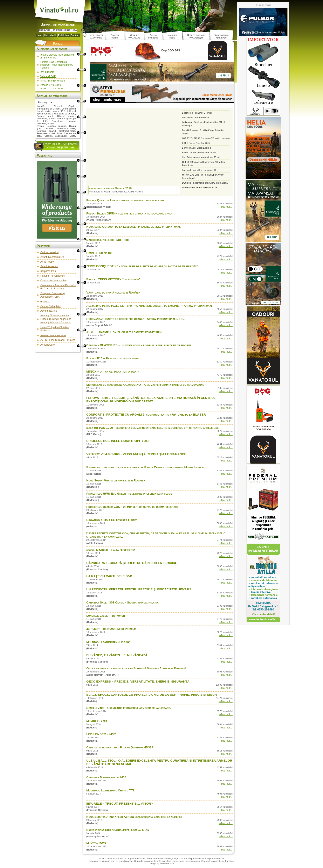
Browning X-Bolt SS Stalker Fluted (112, 520)
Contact (75, 35)
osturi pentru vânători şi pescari (61, 146)
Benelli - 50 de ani (99, 253)
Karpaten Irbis (48, 271)
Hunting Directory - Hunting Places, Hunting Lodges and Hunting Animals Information (56, 319)
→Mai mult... (226, 207)
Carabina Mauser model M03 (106, 777)
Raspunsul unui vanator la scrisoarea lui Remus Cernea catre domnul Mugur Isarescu (146, 467)
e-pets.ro (45, 302)
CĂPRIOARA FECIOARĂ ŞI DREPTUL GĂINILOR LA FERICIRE (132, 563)
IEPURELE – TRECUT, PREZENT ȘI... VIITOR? (120, 803)
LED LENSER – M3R (101, 734)
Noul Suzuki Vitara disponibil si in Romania (116, 480)
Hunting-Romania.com (53, 276)
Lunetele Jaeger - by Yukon (106, 616)
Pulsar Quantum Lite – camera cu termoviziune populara (125, 200)
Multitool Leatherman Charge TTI (110, 790)
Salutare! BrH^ (48, 76)
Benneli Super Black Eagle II (196, 148)
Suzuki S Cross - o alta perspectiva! (111, 550)
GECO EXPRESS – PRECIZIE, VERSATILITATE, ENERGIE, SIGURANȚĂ (138, 681)
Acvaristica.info (49, 311)
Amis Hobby (47, 262)
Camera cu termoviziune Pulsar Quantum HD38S (120, 747)
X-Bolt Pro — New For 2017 (196, 143)
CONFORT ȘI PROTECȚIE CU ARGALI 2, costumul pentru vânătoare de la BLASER (146, 414)
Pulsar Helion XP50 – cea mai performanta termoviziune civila (129, 213)
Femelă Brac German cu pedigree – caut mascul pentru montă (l (57, 65)
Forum (58, 44)
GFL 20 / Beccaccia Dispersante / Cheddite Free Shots (204, 164)
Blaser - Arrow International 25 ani (199, 153)
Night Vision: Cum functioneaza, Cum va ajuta (118, 830)
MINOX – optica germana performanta (113, 371)
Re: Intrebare (47, 72)
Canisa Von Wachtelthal (53, 281)
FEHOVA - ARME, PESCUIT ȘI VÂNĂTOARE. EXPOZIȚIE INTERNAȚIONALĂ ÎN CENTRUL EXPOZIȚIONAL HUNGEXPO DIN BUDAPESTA (151, 400)
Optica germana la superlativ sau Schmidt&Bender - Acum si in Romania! (136, 668)
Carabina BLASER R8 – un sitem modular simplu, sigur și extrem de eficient (139, 345)
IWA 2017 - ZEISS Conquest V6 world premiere (206, 138)
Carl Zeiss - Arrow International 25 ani (201, 157)
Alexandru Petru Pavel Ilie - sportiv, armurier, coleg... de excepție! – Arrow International (149, 306)
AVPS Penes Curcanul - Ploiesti (58, 340)
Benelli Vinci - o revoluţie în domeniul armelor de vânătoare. (129, 708)
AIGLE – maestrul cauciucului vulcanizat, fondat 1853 (124, 332)
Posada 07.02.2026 (51, 85)
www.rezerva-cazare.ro (53, 335)
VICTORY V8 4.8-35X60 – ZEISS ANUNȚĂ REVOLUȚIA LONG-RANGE (136, 454)
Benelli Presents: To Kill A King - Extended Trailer (203, 132)
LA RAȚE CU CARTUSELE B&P (109, 576)
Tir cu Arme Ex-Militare (52, 81)
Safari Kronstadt (49, 266)
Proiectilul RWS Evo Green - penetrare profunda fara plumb (129, 493)
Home (40, 35)
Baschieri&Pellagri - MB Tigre (108, 240)
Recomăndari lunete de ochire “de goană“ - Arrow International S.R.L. (136, 319)
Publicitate (64, 35)
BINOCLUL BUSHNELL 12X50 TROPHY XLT (118, 441)
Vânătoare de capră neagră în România (113, 292)
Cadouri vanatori (49, 252)
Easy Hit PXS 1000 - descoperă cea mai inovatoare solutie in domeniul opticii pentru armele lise (152, 428)
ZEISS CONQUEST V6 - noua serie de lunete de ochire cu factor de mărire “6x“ (142, 266)
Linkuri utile (50, 35)
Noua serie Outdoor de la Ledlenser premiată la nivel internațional (133, 227)
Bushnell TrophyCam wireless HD (199, 170)
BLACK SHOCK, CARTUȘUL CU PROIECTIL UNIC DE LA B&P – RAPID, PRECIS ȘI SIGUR (152, 695)
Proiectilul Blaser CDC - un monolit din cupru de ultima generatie (132, 507)
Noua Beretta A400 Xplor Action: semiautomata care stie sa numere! (134, 817)
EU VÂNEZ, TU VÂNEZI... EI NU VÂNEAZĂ (117, 655)
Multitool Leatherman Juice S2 (108, 642)
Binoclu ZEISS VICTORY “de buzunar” (113, 279)
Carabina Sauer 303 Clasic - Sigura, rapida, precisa (122, 602)
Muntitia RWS (96, 843)
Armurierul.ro (47, 345)
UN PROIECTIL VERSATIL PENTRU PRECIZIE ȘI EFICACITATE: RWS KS (139, 589)
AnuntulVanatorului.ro (52, 257)
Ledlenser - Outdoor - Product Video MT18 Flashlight (204, 124)
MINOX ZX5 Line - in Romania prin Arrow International (203, 176)
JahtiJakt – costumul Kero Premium (111, 629)
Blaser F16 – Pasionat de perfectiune (113, 358)
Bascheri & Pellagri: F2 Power (197, 113)
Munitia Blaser (97, 721)
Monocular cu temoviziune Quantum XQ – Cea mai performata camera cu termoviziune (145, 385)
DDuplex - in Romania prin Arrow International (205, 183)
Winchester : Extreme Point (196, 118)
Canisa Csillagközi (50, 306)
